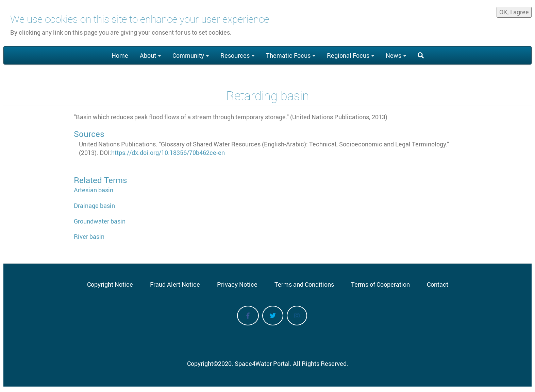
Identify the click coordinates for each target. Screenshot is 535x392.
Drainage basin (94, 206)
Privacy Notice (237, 284)
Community (191, 55)
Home (120, 55)
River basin (89, 236)
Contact (438, 284)
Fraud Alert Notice (175, 284)
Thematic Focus (291, 55)
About (150, 55)
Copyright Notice (110, 284)
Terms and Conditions (304, 284)
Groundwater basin (100, 221)
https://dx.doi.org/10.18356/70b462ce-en (168, 153)
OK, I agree (514, 10)
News (396, 55)
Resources (237, 55)
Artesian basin (94, 190)
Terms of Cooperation (380, 284)
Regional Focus (350, 55)
